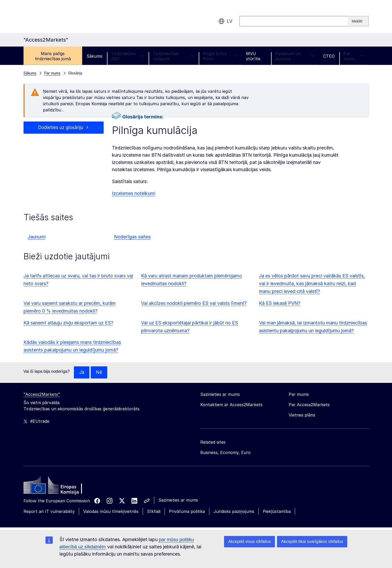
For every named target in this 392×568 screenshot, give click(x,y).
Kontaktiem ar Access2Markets (231, 405)
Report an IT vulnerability (49, 512)
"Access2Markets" (42, 395)
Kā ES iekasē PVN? (280, 303)
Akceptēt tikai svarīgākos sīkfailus (312, 542)
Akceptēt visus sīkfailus (249, 542)
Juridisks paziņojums (234, 512)
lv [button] (225, 21)
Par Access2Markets (309, 405)
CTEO (329, 56)
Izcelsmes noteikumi (134, 193)
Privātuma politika (187, 512)
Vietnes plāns (302, 415)
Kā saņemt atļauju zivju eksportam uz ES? (68, 323)
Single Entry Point (220, 56)
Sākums (94, 56)
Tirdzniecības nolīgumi (173, 56)
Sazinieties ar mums (178, 500)
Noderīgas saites (132, 237)
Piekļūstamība (277, 512)
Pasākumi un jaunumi (295, 56)
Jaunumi (37, 237)
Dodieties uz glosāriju (61, 128)
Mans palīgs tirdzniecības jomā (53, 56)
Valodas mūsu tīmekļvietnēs (111, 512)
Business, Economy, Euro (225, 453)
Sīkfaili (154, 512)
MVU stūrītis (253, 56)
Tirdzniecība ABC (127, 56)
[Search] (358, 21)
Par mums (354, 56)
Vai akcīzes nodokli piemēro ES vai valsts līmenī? (194, 303)
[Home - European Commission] (61, 487)
